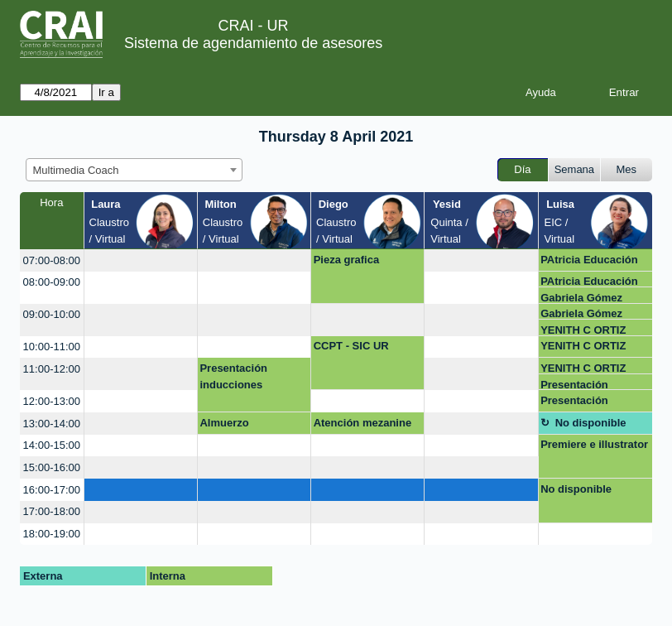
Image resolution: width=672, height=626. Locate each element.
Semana (574, 169)
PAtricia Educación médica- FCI (589, 262)
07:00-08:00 (52, 260)
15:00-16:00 (52, 467)
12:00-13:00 (52, 401)
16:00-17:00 (52, 490)
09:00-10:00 (52, 314)
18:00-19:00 (52, 534)
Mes (627, 169)
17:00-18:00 (52, 511)
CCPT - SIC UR (351, 346)
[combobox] (134, 170)
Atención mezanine (362, 423)
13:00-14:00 (52, 424)
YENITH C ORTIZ (583, 330)
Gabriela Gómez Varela (581, 298)
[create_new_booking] (141, 260)
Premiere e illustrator (594, 444)
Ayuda (541, 92)
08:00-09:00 (52, 282)
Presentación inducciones (233, 376)
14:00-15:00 (52, 445)
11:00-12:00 (52, 369)
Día (522, 169)
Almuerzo (224, 423)
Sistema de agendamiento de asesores (253, 43)
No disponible (591, 423)
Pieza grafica (347, 260)
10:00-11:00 (52, 347)
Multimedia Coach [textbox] (76, 170)
